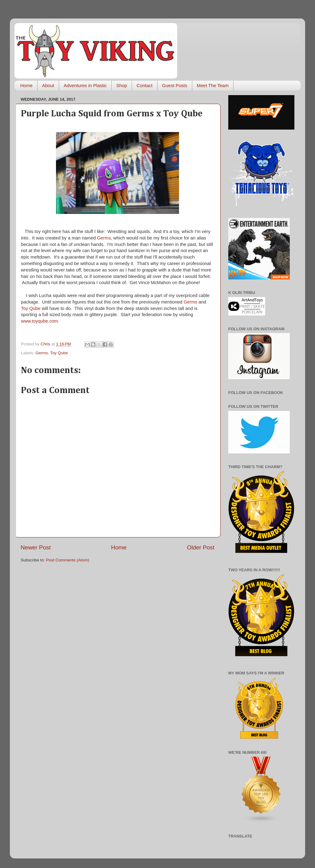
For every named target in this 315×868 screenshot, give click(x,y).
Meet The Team (213, 85)
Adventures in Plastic (85, 85)
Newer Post (36, 547)
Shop (122, 85)
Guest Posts (175, 85)
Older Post (201, 547)
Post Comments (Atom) (68, 560)
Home (26, 85)
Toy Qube (31, 308)
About (48, 85)
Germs (104, 238)
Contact (145, 85)
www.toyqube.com (39, 321)
